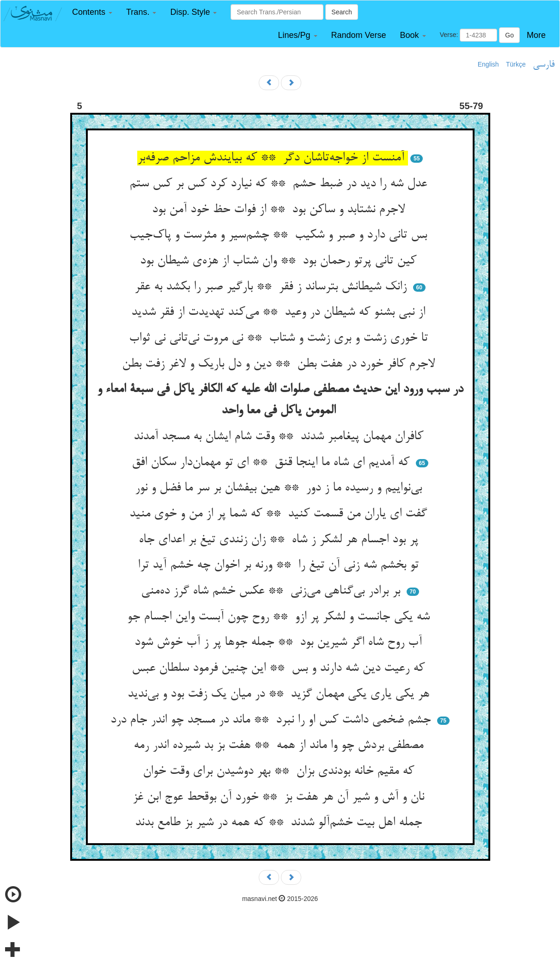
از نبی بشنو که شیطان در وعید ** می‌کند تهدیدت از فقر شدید (280, 312)
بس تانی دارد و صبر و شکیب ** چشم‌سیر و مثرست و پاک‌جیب (280, 235)
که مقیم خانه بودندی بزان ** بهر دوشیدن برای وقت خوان (280, 772)
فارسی (544, 65)
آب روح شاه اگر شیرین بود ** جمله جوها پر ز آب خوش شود (280, 643)
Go (509, 35)
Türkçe (516, 64)
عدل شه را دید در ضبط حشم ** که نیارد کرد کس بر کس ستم (280, 184)
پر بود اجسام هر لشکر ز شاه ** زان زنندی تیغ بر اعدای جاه (280, 540)
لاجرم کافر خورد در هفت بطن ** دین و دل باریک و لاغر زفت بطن (280, 364)
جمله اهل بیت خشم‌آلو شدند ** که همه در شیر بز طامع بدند (280, 823)
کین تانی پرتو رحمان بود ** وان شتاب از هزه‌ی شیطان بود (280, 261)
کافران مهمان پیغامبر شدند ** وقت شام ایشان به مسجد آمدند (280, 437)
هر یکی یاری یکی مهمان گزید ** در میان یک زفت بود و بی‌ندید (280, 694)
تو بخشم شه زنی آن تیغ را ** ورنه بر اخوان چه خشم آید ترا (280, 565)
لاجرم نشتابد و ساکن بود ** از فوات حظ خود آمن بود (280, 210)
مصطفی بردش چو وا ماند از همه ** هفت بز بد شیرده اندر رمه (280, 746)
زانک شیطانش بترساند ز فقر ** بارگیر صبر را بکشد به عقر (272, 287)
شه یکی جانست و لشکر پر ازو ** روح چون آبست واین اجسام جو (280, 617)
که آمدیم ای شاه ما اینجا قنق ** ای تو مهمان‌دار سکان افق (272, 463)
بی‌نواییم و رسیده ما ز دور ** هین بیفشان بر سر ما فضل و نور (280, 488)
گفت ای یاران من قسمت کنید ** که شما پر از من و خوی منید (280, 514)
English (488, 64)
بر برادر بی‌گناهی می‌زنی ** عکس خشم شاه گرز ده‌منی (272, 591)
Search (341, 12)
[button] (92, 12)
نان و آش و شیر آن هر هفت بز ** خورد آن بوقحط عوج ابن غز (280, 797)
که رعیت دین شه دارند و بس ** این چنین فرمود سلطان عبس (280, 668)
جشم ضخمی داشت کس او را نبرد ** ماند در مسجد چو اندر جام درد (272, 720)
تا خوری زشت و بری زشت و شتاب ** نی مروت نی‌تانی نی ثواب (280, 338)
